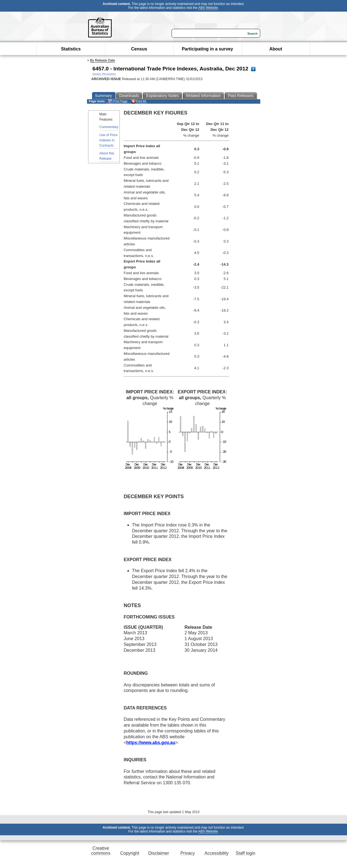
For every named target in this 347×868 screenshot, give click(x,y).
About (276, 49)
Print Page (118, 101)
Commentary (109, 127)
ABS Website (208, 8)
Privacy (188, 853)
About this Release (107, 156)
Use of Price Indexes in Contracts (109, 140)
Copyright (130, 853)
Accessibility (217, 853)
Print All (139, 101)
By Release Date (103, 60)
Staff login (245, 853)
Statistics (71, 49)
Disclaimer (159, 853)
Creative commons (101, 851)
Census (139, 49)
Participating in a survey (207, 49)
